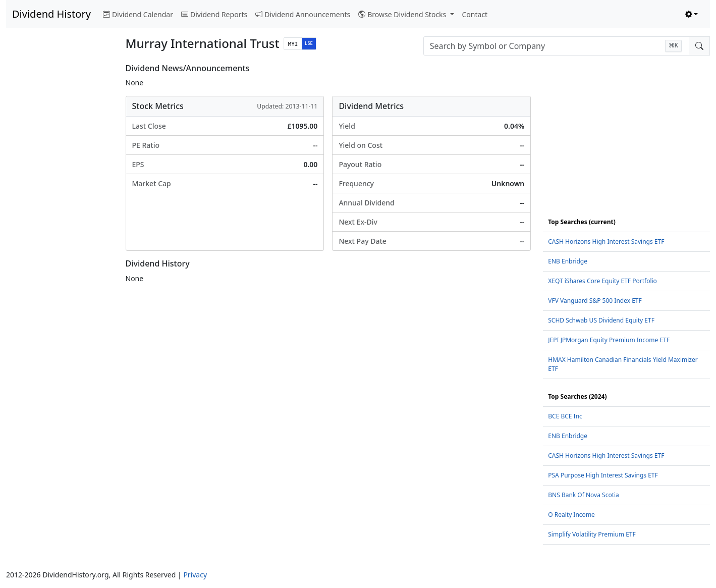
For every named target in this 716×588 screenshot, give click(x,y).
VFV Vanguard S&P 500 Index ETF (595, 301)
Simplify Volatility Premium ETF (592, 534)
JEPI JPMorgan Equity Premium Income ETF (609, 340)
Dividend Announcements (303, 14)
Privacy (195, 575)
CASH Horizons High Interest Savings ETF (606, 242)
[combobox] (556, 46)
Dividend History (51, 14)
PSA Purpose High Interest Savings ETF (603, 475)
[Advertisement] (60, 215)
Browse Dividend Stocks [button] (403, 14)
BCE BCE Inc (565, 416)
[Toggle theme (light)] (692, 14)
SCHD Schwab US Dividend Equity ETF (601, 320)
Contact (475, 14)
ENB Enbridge (568, 261)
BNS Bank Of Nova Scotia (584, 495)
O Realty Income (571, 515)
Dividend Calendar (138, 14)
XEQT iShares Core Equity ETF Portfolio (602, 281)
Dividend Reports (214, 14)
